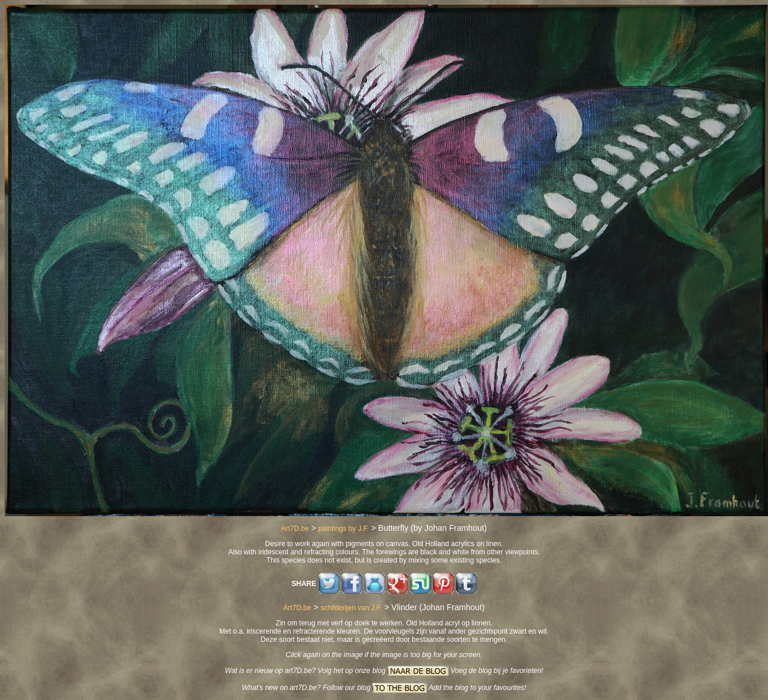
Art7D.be (295, 529)
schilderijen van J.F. (351, 608)
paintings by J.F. (343, 529)
